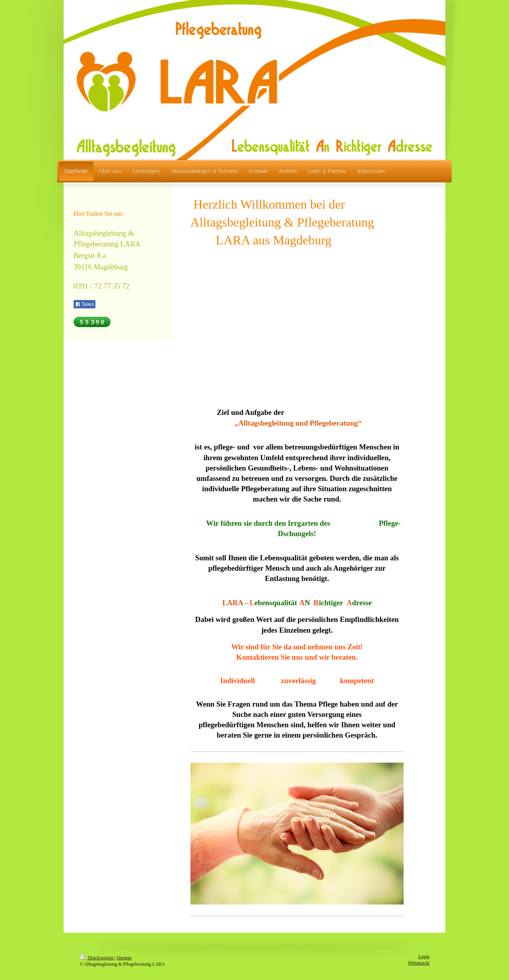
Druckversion (97, 958)
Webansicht (419, 963)
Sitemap (124, 958)
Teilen (85, 304)
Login (424, 957)
